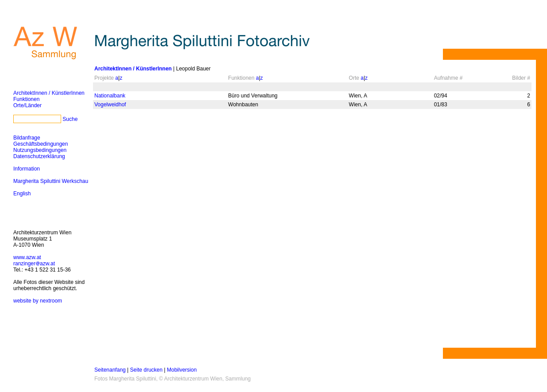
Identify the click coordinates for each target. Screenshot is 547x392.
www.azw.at (27, 257)
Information (27, 169)
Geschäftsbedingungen (41, 144)
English (22, 194)
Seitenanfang (110, 370)
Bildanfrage (27, 138)
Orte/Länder (27, 105)
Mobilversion (182, 370)
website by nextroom (38, 301)
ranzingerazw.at (34, 264)
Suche (70, 119)
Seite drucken (146, 370)
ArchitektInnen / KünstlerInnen (49, 93)
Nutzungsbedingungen (40, 150)
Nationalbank (110, 96)
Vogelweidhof (110, 105)
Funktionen (26, 99)
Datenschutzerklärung (39, 156)
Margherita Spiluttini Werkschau (51, 181)
